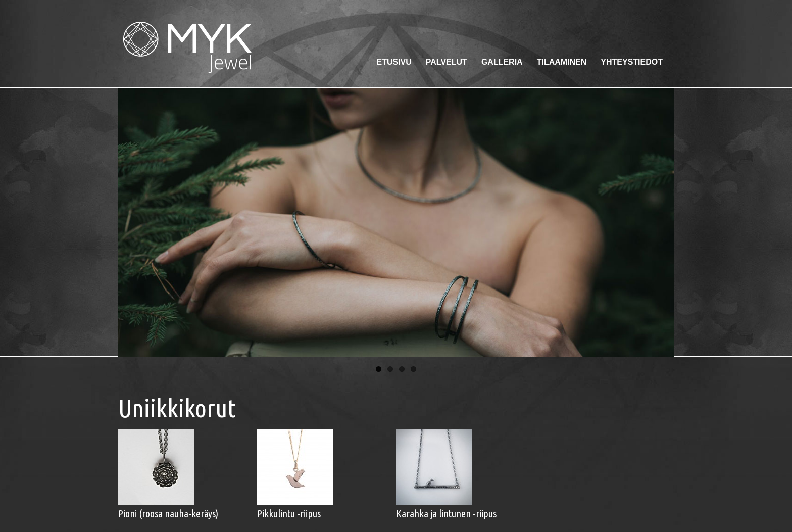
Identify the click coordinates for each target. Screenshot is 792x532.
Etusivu (394, 62)
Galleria (502, 62)
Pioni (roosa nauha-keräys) (168, 514)
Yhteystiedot (632, 62)
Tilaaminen (562, 62)
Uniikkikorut (177, 408)
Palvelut (447, 62)
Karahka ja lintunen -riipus (446, 514)
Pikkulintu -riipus (289, 514)
